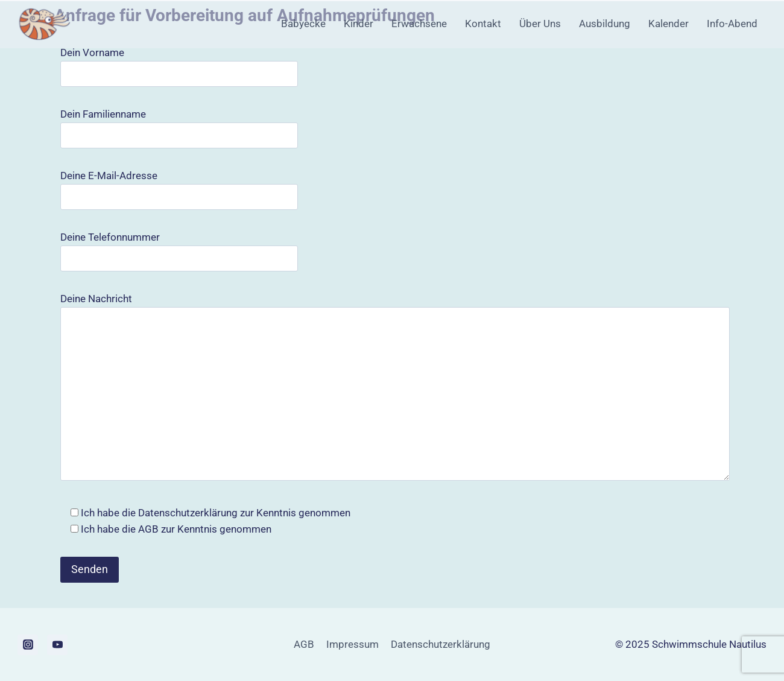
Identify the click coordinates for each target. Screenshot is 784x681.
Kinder (359, 24)
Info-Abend (732, 24)
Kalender (669, 24)
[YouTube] (57, 645)
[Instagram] (28, 645)
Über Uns (540, 24)
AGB (148, 529)
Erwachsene (419, 24)
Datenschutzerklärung (188, 513)
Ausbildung (605, 24)
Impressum (352, 644)
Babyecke (303, 24)
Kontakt (483, 24)
